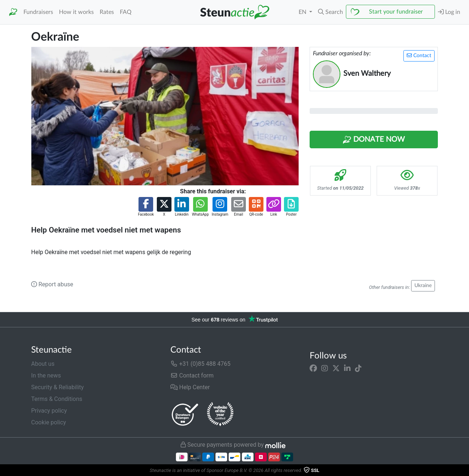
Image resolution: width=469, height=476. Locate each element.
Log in (449, 12)
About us (43, 364)
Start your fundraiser (396, 12)
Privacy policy (49, 411)
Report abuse (52, 284)
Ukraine (423, 286)
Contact (419, 55)
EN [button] (303, 12)
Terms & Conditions (57, 399)
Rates (107, 12)
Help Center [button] (190, 387)
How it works (76, 12)
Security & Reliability (57, 387)
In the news (46, 375)
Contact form (192, 375)
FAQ (126, 12)
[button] (330, 12)
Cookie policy (49, 422)
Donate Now (374, 140)
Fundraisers (38, 12)
